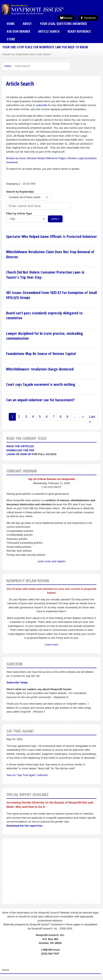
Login (11, 454)
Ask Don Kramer (18, 31)
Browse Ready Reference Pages (47, 158)
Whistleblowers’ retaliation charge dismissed (40, 369)
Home (11, 24)
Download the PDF (20, 450)
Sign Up (26, 454)
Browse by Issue (16, 158)
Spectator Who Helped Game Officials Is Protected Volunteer (51, 236)
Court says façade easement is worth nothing (41, 384)
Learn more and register (51, 561)
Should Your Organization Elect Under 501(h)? (27, 54)
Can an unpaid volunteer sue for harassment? (40, 400)
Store (11, 39)
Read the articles (20, 446)
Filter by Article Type (19, 213)
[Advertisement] (51, 871)
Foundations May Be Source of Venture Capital (41, 354)
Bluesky (66, 18)
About (27, 24)
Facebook (88, 18)
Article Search (49, 31)
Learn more (51, 645)
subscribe (42, 105)
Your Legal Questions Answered (63, 24)
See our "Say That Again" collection (27, 775)
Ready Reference (79, 31)
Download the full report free (24, 826)
